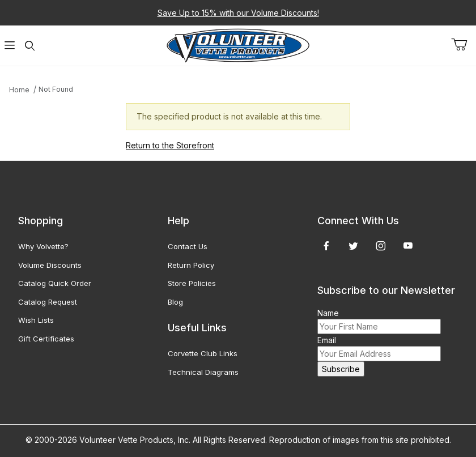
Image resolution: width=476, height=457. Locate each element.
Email (327, 340)
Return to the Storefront (170, 145)
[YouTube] (408, 246)
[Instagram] (381, 246)
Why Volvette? (43, 246)
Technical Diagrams (203, 372)
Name (328, 313)
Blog (175, 302)
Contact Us (188, 246)
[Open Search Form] (30, 46)
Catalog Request (48, 302)
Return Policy (191, 265)
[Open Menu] (10, 46)
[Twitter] (353, 246)
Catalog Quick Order (55, 283)
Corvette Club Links (203, 353)
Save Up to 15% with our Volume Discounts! (238, 13)
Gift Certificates (46, 339)
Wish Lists (36, 320)
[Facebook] (326, 246)
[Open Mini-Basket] (464, 45)
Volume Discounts (50, 265)
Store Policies (192, 283)
